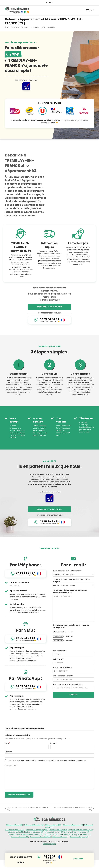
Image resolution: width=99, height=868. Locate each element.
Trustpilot (50, 3)
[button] (90, 10)
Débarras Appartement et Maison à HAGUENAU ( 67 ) (73, 809)
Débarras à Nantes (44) (15, 830)
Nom (7, 743)
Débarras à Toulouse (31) (73, 825)
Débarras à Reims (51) (54, 832)
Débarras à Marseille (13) (34, 825)
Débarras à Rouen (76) (53, 834)
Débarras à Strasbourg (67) (37, 830)
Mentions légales (49, 844)
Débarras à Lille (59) (16, 832)
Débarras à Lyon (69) (53, 825)
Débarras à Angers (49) (79, 837)
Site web (8, 752)
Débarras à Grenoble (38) (41, 837)
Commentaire (11, 765)
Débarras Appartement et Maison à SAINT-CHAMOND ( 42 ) (28, 809)
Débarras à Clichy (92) (72, 834)
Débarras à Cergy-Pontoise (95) (77, 832)
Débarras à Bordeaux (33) (82, 830)
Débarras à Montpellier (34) (60, 830)
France (36, 28)
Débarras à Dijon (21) (60, 837)
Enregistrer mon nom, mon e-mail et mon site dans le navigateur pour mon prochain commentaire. (47, 760)
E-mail (53, 743)
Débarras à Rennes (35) (35, 832)
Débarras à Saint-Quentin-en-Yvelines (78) (25, 834)
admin (26, 28)
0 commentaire (49, 28)
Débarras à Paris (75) (14, 825)
